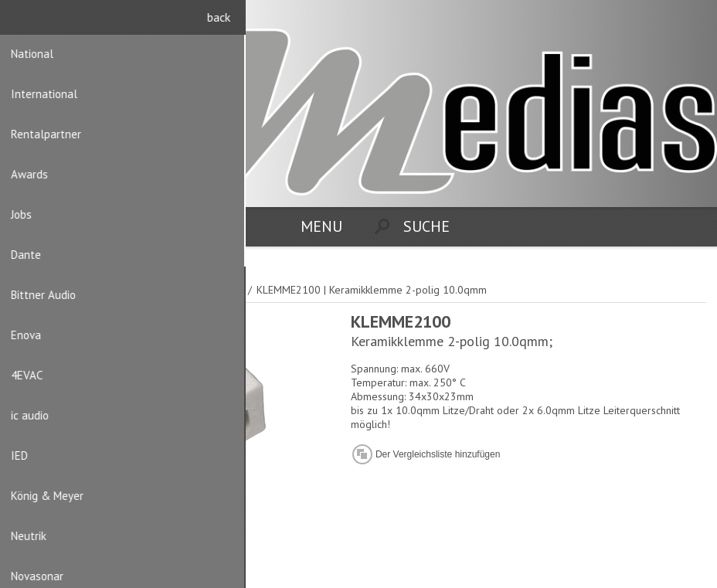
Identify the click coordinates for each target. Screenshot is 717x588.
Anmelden (694, 21)
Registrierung (664, 21)
